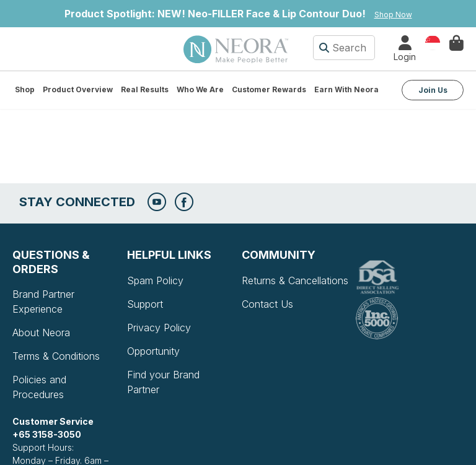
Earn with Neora (346, 89)
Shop (25, 89)
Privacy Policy (159, 328)
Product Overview (78, 89)
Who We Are (200, 89)
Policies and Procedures (39, 387)
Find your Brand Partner (163, 382)
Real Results (145, 89)
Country (433, 42)
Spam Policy (155, 280)
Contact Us (267, 304)
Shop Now (393, 15)
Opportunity (153, 351)
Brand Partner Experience (43, 302)
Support (145, 304)
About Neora (41, 332)
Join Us (433, 90)
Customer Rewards (269, 89)
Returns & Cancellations (295, 280)
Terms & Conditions (56, 356)
